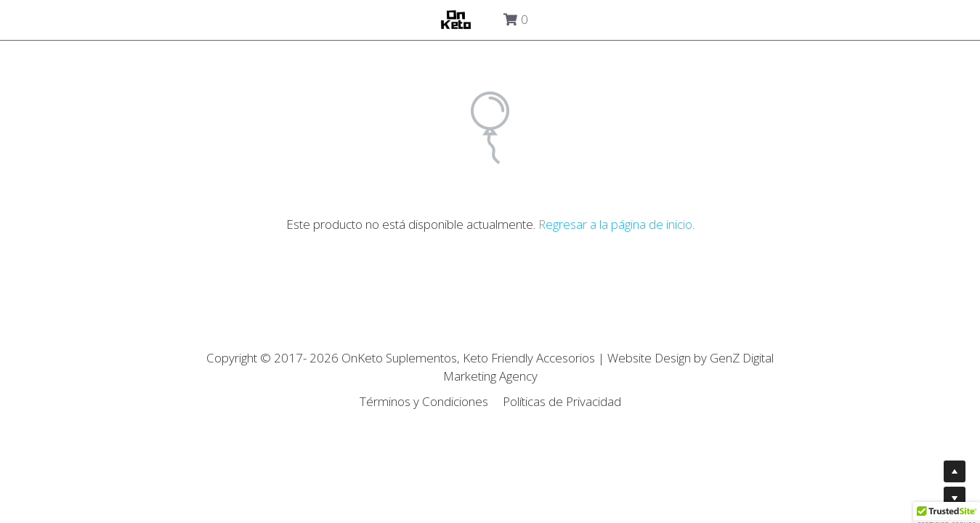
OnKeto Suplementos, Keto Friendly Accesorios (470, 358)
